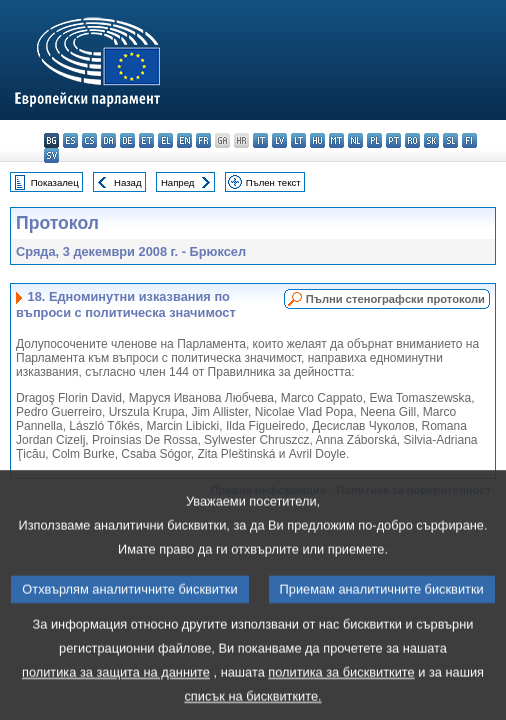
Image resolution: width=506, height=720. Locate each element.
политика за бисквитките (341, 689)
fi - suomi (469, 140)
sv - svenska (51, 155)
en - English (184, 140)
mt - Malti (336, 140)
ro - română (412, 140)
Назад (128, 182)
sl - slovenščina (450, 140)
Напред (178, 182)
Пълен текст (273, 182)
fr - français (203, 140)
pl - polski (374, 140)
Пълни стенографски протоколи (395, 299)
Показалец (55, 182)
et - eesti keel (146, 140)
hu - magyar (317, 140)
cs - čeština (89, 140)
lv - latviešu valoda (279, 140)
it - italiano (260, 140)
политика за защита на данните (116, 689)
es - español (70, 140)
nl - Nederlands (355, 140)
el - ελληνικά (165, 140)
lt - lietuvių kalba (298, 140)
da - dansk (108, 140)
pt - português (393, 140)
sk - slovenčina (431, 140)
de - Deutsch (127, 140)
